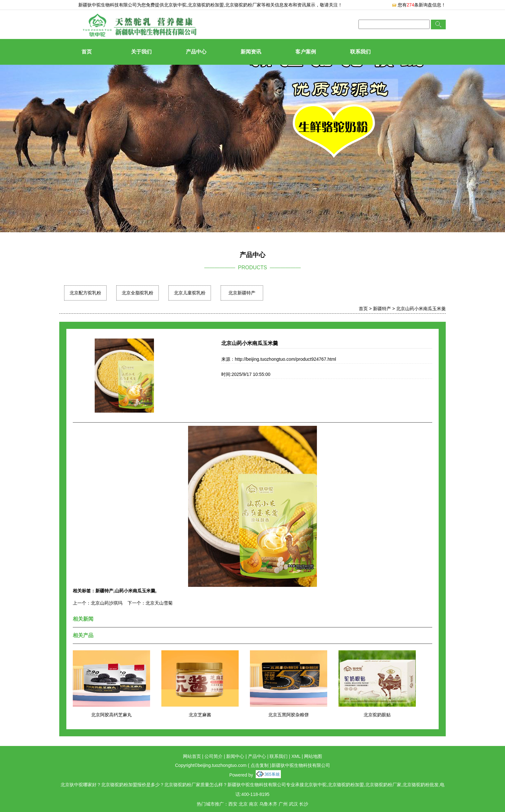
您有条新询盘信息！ (419, 5)
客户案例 (306, 52)
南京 (253, 804)
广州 (283, 804)
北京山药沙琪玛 (107, 603)
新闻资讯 (251, 52)
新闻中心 (235, 756)
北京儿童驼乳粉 (190, 293)
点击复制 (260, 765)
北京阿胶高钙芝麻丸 (111, 715)
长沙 (304, 804)
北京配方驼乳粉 (85, 293)
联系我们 (360, 52)
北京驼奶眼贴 (377, 715)
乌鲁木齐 (268, 804)
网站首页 (192, 756)
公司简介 (214, 756)
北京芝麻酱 (200, 715)
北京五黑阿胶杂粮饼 (289, 715)
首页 (87, 52)
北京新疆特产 (242, 293)
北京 (243, 804)
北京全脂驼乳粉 (138, 293)
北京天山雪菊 (159, 603)
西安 (233, 804)
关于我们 (141, 52)
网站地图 (313, 756)
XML (296, 756)
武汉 (293, 804)
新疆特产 (382, 309)
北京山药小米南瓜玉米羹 (421, 309)
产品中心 (196, 52)
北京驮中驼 (175, 5)
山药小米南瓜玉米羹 (135, 591)
